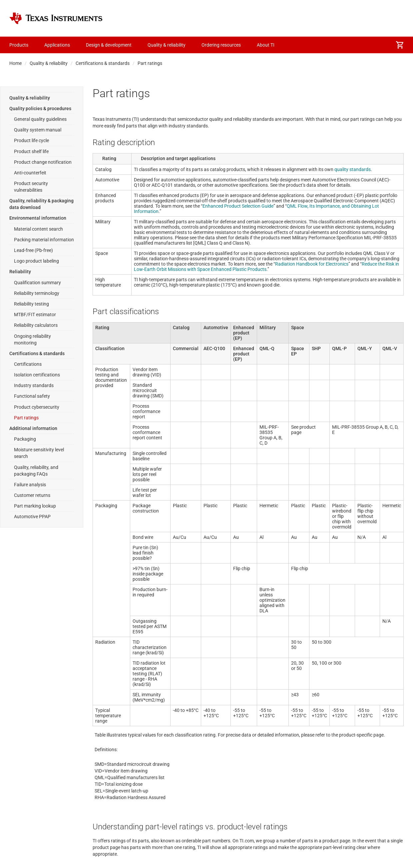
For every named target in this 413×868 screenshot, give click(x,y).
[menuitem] (400, 45)
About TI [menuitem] (266, 45)
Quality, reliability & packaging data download (41, 204)
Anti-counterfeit (30, 173)
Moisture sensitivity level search (39, 453)
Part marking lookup (35, 506)
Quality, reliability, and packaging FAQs (36, 471)
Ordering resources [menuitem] (221, 45)
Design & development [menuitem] (109, 45)
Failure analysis (30, 485)
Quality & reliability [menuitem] (167, 45)
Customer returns (32, 495)
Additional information (33, 428)
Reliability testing (31, 304)
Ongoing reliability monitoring (32, 339)
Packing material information (44, 240)
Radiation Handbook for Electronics (312, 264)
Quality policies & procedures (40, 108)
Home (15, 63)
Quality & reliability (49, 63)
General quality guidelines (40, 119)
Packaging (25, 439)
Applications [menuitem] (57, 45)
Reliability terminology (37, 293)
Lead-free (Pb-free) (33, 250)
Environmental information (38, 218)
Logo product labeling (36, 261)
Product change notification (43, 162)
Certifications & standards (103, 63)
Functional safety (32, 396)
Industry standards (34, 385)
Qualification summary (37, 283)
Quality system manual (38, 130)
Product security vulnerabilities (31, 187)
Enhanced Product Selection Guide (238, 206)
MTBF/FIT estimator (35, 315)
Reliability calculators (36, 325)
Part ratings (26, 418)
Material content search (38, 229)
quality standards (353, 169)
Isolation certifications (37, 375)
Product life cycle (31, 140)
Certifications (28, 364)
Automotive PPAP (32, 517)
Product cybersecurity (37, 407)
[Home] (56, 18)
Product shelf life (31, 151)
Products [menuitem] (19, 45)
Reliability (20, 272)
